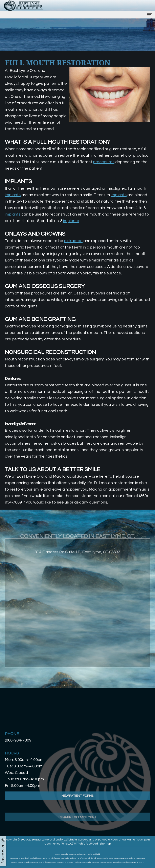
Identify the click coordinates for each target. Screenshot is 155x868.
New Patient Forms (78, 802)
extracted (73, 241)
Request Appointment (77, 828)
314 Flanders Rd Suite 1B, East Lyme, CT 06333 (77, 559)
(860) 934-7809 (18, 740)
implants (13, 195)
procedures (104, 162)
